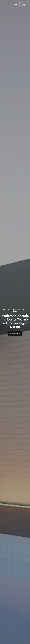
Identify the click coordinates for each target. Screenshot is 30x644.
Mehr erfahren (14, 334)
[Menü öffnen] (16, 4)
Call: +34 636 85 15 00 (24, 4)
